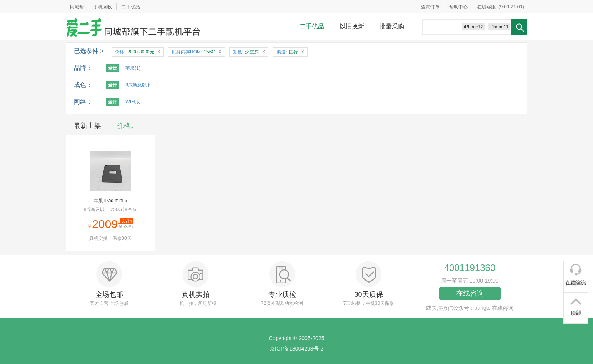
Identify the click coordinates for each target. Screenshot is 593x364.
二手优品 (131, 7)
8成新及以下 (138, 85)
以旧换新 (352, 26)
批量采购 (392, 26)
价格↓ (125, 126)
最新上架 (87, 126)
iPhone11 (499, 27)
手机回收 (103, 7)
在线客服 (486, 7)
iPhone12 (474, 27)
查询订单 (430, 7)
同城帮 (77, 7)
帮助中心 (458, 7)
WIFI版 (132, 102)
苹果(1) (133, 68)
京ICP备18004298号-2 (296, 349)
